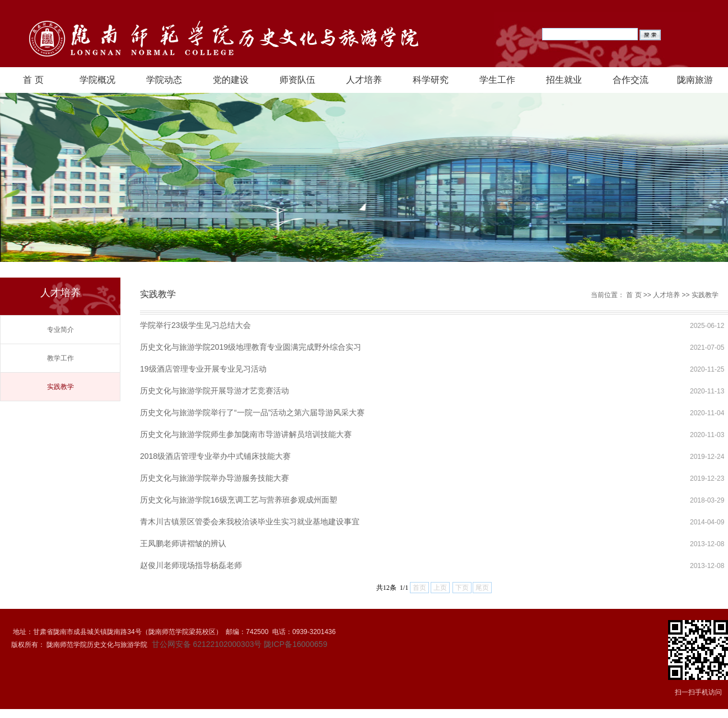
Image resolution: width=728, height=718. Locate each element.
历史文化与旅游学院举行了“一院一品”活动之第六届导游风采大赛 (252, 412)
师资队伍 (297, 80)
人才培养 (364, 80)
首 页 (33, 80)
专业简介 (60, 330)
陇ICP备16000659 (296, 644)
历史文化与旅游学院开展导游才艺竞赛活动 (214, 391)
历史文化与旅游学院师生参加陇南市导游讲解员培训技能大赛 (246, 434)
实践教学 (60, 387)
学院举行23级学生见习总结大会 (195, 325)
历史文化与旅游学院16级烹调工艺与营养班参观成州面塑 (239, 500)
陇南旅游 (695, 80)
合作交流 (631, 80)
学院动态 (164, 80)
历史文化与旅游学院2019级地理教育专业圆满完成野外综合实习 (251, 347)
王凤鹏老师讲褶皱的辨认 (183, 543)
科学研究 (431, 80)
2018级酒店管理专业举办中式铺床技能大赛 (215, 456)
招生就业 (564, 80)
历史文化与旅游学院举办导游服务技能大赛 (214, 478)
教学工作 (60, 358)
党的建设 (231, 80)
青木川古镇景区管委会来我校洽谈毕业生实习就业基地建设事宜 (250, 522)
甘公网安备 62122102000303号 (206, 644)
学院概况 (97, 80)
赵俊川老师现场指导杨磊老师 (191, 565)
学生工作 (497, 80)
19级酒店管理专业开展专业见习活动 (203, 369)
